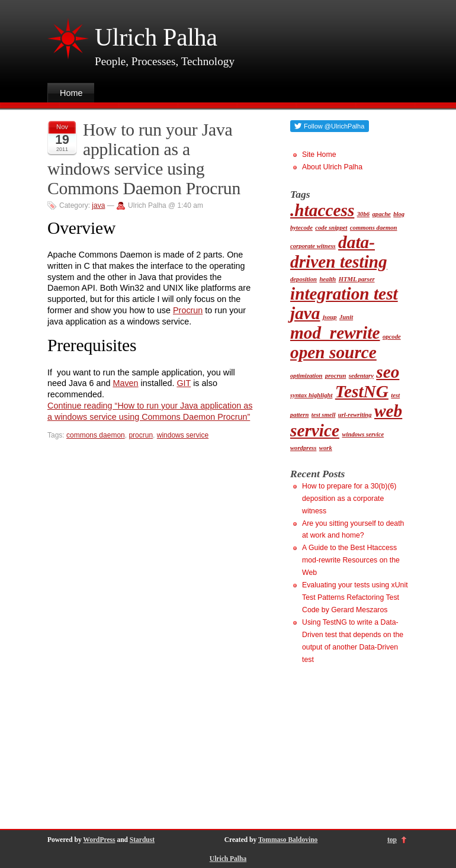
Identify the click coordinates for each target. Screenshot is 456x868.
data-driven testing (339, 252)
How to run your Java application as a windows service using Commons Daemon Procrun (144, 159)
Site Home (319, 155)
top (392, 840)
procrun (141, 435)
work (326, 448)
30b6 (363, 214)
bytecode (301, 228)
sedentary (361, 376)
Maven (125, 383)
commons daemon (96, 435)
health (327, 279)
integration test (344, 294)
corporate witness (313, 246)
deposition (304, 279)
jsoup (330, 317)
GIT (184, 383)
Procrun (188, 310)
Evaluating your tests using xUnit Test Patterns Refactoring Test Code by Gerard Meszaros (355, 597)
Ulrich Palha (156, 37)
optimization (306, 376)
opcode (392, 337)
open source (333, 352)
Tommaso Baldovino (288, 840)
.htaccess (322, 210)
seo (388, 372)
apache (381, 214)
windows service (183, 435)
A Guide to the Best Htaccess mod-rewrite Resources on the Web (351, 560)
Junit (346, 317)
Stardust (142, 840)
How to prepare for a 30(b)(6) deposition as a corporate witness (349, 499)
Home (71, 93)
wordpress (303, 448)
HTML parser (357, 279)
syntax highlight (311, 395)
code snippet (331, 228)
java (98, 205)
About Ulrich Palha (332, 167)
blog (399, 214)
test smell (324, 415)
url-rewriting (355, 415)
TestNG (362, 391)
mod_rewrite (335, 333)
